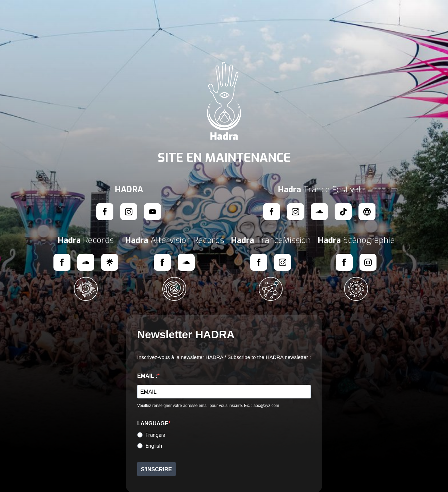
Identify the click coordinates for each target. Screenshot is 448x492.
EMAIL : (147, 376)
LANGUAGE (153, 423)
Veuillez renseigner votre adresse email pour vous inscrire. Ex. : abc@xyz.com (208, 406)
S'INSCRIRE (156, 469)
